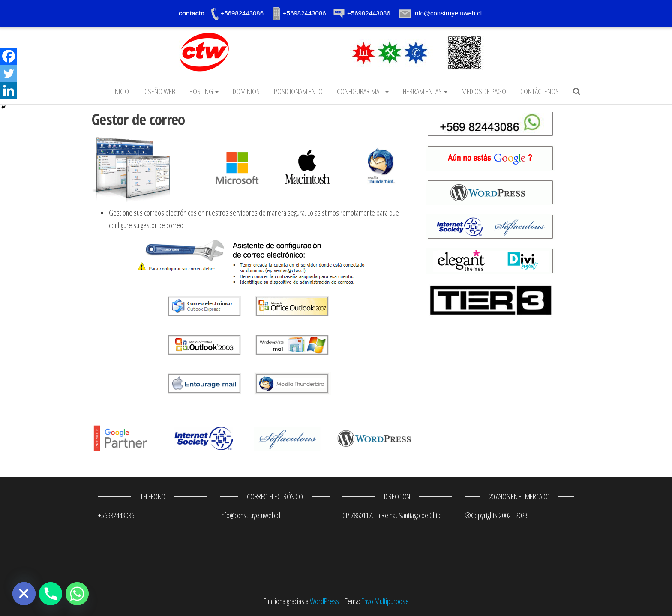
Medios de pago (484, 91)
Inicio (121, 91)
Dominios (246, 91)
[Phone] (51, 594)
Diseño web (159, 91)
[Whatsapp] (77, 594)
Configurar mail (363, 91)
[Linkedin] (9, 90)
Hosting (204, 91)
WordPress (324, 601)
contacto (192, 13)
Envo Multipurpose (385, 601)
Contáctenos (540, 91)
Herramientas (425, 91)
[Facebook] (9, 56)
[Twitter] (9, 73)
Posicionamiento (298, 91)
